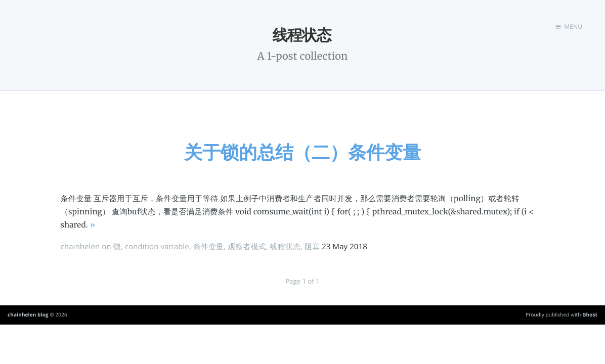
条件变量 (208, 247)
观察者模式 (247, 247)
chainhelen (80, 247)
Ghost (590, 314)
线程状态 (285, 247)
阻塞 (312, 247)
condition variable (157, 247)
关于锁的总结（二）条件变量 (303, 152)
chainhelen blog (28, 314)
